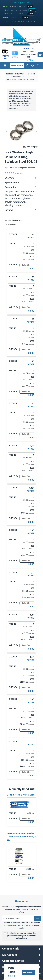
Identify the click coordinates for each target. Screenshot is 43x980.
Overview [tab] (21, 178)
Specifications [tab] (21, 183)
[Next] (37, 131)
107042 (31, 407)
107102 (31, 660)
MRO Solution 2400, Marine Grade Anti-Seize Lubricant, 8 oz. (21, 837)
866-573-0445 (29, 52)
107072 (31, 533)
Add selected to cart (29, 972)
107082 (31, 576)
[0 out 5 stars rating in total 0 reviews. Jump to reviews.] (14, 173)
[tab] (21, 196)
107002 (31, 238)
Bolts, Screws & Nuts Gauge (21, 795)
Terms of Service (32, 925)
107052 (31, 449)
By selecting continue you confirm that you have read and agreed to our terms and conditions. (21, 936)
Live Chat (29, 60)
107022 (31, 322)
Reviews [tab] (21, 210)
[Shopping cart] (40, 55)
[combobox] (17, 65)
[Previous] (6, 131)
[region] (21, 131)
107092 (31, 618)
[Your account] (38, 65)
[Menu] (5, 65)
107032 (31, 364)
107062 (31, 491)
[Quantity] (27, 265)
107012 (31, 280)
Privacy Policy (16, 925)
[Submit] (37, 918)
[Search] (27, 65)
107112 (31, 702)
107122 (31, 745)
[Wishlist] (33, 65)
